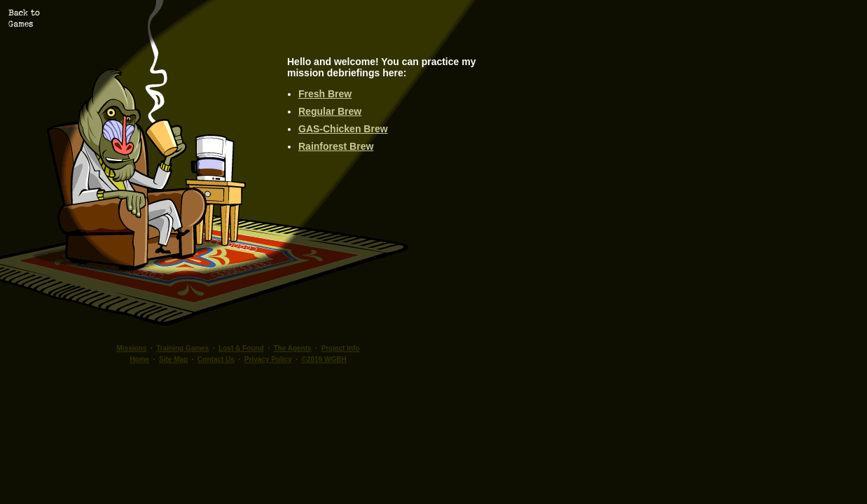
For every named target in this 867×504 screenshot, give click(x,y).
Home (139, 359)
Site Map (173, 359)
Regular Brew (330, 111)
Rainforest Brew (336, 146)
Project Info (340, 348)
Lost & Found (241, 348)
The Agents (292, 348)
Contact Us (216, 359)
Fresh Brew (325, 94)
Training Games (182, 348)
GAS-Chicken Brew (343, 129)
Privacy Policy (268, 359)
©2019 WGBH (324, 359)
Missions (132, 348)
